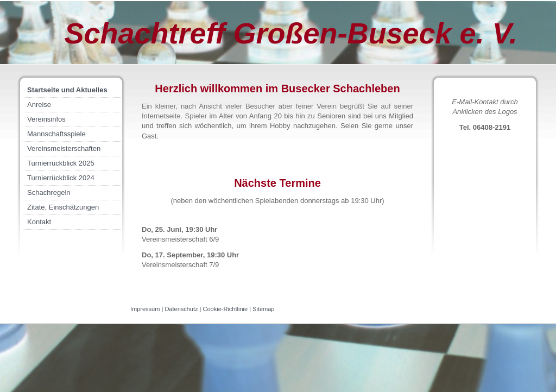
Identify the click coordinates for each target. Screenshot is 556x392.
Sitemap (263, 309)
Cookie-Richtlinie (226, 309)
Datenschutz (181, 309)
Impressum (145, 309)
